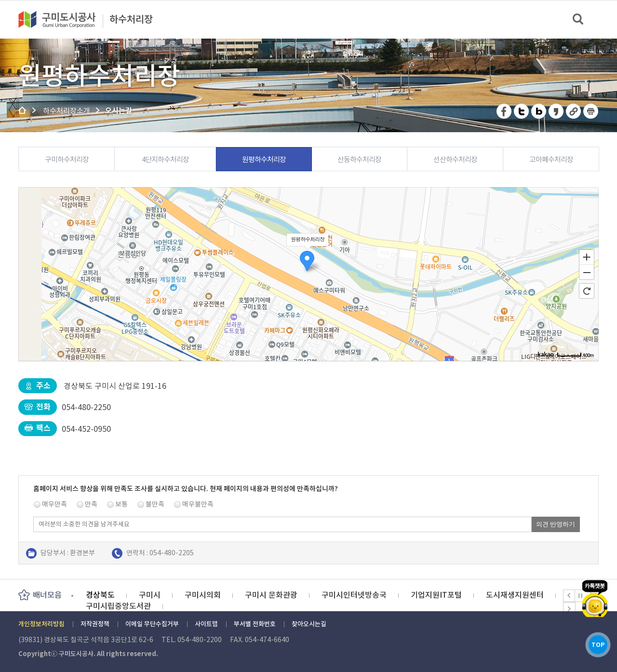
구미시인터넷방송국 (354, 595)
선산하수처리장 (455, 159)
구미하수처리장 (67, 159)
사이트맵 (206, 624)
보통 (121, 504)
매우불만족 (198, 504)
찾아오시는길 (309, 624)
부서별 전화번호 (255, 624)
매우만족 (54, 504)
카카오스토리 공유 (557, 111)
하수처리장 (131, 20)
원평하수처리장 (264, 159)
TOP (595, 642)
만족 (91, 504)
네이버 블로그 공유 (539, 111)
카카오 (594, 592)
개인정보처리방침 (41, 624)
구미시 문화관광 (271, 595)
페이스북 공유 (504, 111)
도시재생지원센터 (515, 595)
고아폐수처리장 (551, 159)
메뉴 (603, 19)
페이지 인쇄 (591, 111)
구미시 (150, 595)
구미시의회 (203, 595)
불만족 (155, 504)
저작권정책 (95, 624)
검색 (579, 20)
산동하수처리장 (359, 159)
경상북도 (100, 595)
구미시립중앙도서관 (118, 606)
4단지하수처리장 (165, 159)
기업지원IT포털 (436, 595)
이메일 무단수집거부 (152, 624)
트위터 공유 (522, 111)
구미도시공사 (63, 19)
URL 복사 (574, 111)
